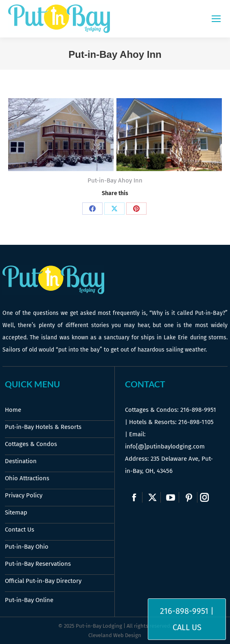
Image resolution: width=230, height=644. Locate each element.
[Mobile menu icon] (216, 19)
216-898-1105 (196, 422)
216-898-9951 (198, 410)
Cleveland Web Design (115, 635)
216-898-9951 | (187, 611)
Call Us (187, 627)
